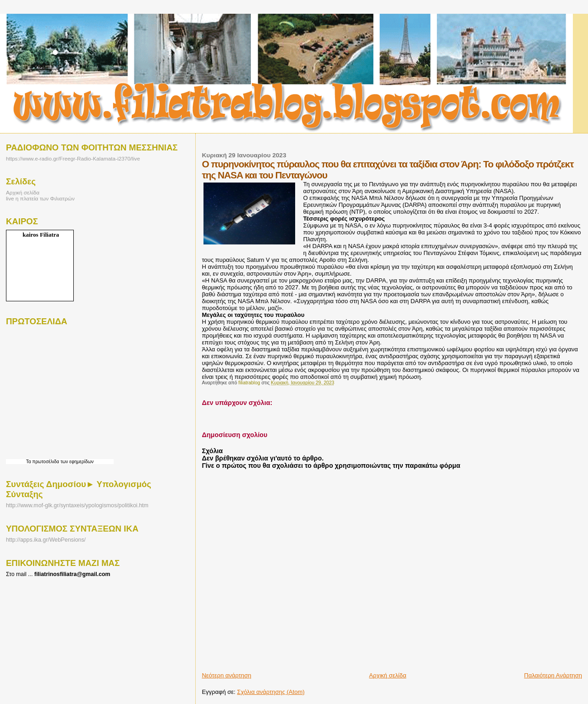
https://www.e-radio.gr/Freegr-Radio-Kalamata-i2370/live (73, 158)
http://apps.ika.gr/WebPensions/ (46, 540)
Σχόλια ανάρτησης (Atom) (271, 692)
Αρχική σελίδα (387, 675)
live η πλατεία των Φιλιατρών (40, 198)
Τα (29, 462)
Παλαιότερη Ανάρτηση (553, 675)
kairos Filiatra (41, 235)
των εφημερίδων (76, 462)
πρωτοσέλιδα (46, 462)
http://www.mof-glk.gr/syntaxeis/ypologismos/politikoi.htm (77, 505)
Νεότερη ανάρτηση (226, 675)
